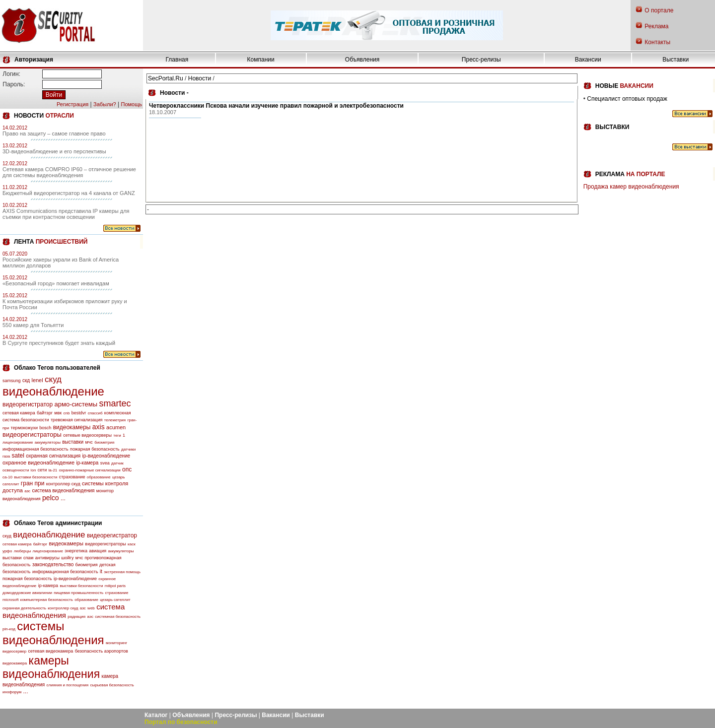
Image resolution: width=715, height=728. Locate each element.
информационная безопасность (36, 449)
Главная (177, 60)
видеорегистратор (28, 404)
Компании (261, 60)
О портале (659, 10)
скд (26, 380)
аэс (90, 617)
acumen (116, 427)
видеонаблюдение (53, 391)
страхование (72, 477)
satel (18, 456)
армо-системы (76, 404)
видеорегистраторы (32, 434)
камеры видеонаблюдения (51, 667)
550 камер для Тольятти (33, 325)
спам (29, 558)
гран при (33, 483)
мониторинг (116, 643)
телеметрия (115, 420)
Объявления (362, 60)
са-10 (7, 477)
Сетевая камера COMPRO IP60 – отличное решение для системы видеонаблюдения (69, 172)
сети (42, 470)
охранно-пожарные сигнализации (90, 470)
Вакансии (588, 60)
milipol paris (115, 586)
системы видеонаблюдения (53, 633)
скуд (53, 379)
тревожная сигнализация (76, 420)
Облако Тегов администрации (58, 523)
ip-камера (87, 463)
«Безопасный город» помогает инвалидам (56, 283)
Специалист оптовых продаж (627, 99)
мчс (89, 442)
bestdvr (79, 413)
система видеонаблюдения (63, 491)
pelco (50, 498)
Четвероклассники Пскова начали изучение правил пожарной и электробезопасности (276, 106)
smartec (115, 403)
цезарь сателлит (115, 600)
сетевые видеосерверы (87, 435)
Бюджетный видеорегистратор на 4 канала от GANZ (69, 193)
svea (105, 463)
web (91, 608)
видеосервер (14, 651)
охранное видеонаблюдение (38, 463)
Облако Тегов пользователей (57, 368)
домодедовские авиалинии (27, 593)
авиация (98, 551)
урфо (7, 551)
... (63, 498)
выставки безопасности (36, 477)
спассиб (95, 413)
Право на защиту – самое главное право (54, 133)
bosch (45, 428)
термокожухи (24, 428)
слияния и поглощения (68, 685)
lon (34, 470)
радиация (76, 617)
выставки (73, 442)
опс (127, 469)
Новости (200, 78)
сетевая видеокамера (51, 651)
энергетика (76, 551)
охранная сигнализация (53, 456)
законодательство (53, 564)
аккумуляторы (48, 442)
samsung (12, 381)
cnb (67, 413)
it (101, 571)
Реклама (656, 26)
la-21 (53, 470)
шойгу (67, 558)
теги (117, 435)
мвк (58, 413)
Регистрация (72, 104)
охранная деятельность (24, 608)
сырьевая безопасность (112, 685)
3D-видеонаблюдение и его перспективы (54, 151)
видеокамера (15, 663)
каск (132, 544)
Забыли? (105, 104)
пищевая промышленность (78, 593)
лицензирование (18, 442)
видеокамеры (72, 427)
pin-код (9, 629)
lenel (37, 380)
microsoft (10, 600)
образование (99, 477)
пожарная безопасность (95, 449)
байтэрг (45, 413)
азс (27, 491)
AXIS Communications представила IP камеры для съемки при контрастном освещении (66, 214)
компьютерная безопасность (47, 600)
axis (99, 427)
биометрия (104, 442)
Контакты (657, 42)
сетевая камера (19, 413)
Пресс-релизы (481, 60)
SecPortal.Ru (166, 78)
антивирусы (47, 558)
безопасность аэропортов (102, 651)
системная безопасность (118, 617)
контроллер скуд (63, 484)
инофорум (12, 692)
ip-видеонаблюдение (107, 456)
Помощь (132, 104)
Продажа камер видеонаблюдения (631, 187)
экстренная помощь (122, 572)
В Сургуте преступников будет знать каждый (59, 343)
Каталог (156, 715)
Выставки (676, 60)
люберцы (22, 551)
